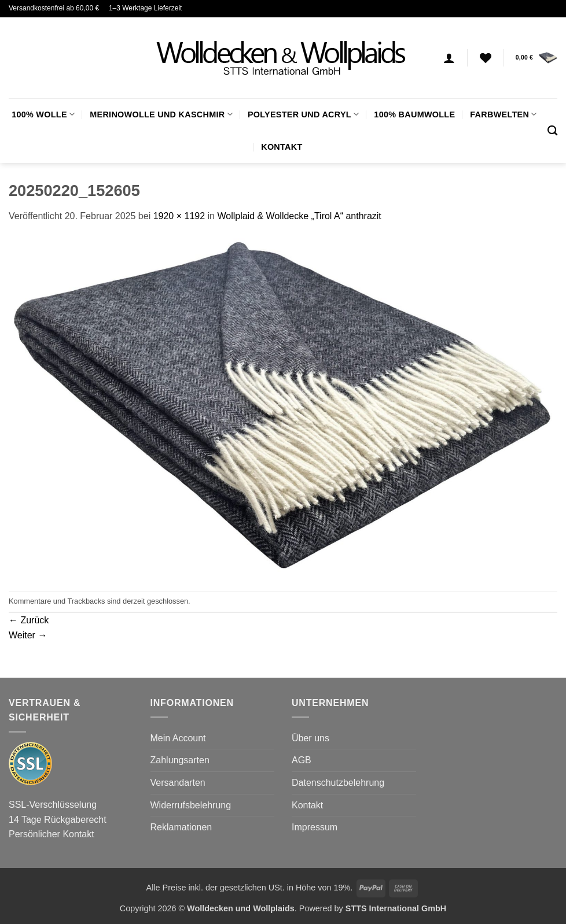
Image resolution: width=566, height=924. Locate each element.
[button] (536, 58)
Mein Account (178, 738)
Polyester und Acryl (303, 114)
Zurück (29, 620)
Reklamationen (181, 827)
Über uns (310, 738)
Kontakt (282, 147)
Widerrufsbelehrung (191, 805)
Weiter (28, 635)
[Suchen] (552, 131)
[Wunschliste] (486, 58)
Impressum (315, 827)
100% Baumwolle (414, 114)
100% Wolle (43, 114)
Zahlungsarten (180, 760)
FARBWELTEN (503, 114)
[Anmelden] (449, 58)
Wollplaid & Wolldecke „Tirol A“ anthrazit (299, 216)
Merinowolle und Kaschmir (161, 114)
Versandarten (178, 783)
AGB (302, 760)
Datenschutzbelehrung (338, 783)
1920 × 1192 (179, 216)
